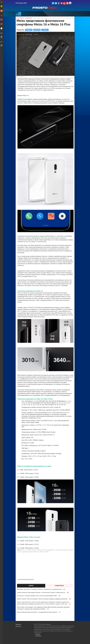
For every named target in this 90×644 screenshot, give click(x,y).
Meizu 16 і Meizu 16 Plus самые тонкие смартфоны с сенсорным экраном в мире (47, 550)
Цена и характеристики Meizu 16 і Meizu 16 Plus (33, 552)
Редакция (18, 624)
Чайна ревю (38, 636)
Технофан (38, 634)
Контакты (18, 626)
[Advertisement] (46, 567)
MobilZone (21, 35)
